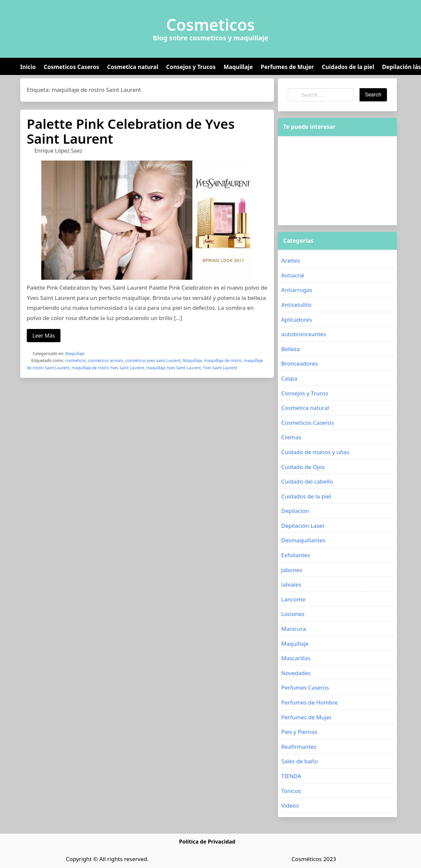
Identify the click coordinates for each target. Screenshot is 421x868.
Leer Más (44, 336)
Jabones (292, 570)
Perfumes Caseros (305, 687)
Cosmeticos (211, 25)
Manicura (294, 629)
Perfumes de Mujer (287, 67)
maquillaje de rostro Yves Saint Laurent (108, 368)
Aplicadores (297, 320)
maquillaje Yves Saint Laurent (174, 368)
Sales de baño (300, 761)
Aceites (291, 260)
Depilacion (295, 511)
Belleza (290, 349)
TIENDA (291, 776)
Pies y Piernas (299, 732)
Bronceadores (300, 363)
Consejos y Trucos (191, 67)
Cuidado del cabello (307, 481)
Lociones (293, 614)
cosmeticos (76, 361)
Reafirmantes (299, 747)
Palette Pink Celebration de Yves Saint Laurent (131, 131)
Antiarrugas (297, 290)
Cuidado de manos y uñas (315, 452)
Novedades (296, 673)
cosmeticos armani (105, 361)
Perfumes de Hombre (309, 702)
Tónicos (291, 791)
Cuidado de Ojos (303, 467)
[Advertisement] (327, 181)
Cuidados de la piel (348, 67)
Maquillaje (238, 67)
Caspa (289, 378)
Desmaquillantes (303, 540)
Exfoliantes (296, 555)
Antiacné (293, 275)
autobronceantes (304, 334)
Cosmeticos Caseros (71, 67)
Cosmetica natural (133, 67)
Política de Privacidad (207, 842)
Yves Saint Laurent (220, 368)
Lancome (293, 599)
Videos (290, 805)
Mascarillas (296, 658)
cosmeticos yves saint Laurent (153, 361)
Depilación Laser (303, 526)
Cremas (291, 437)
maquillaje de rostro (223, 361)
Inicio (28, 67)
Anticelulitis (296, 305)
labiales (291, 584)
